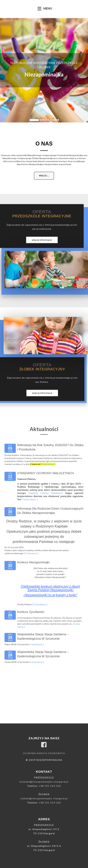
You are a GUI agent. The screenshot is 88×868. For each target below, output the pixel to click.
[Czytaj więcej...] (48, 464)
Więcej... (44, 176)
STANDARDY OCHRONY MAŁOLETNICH (46, 473)
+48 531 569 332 (50, 786)
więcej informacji (42, 240)
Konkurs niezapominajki (33, 562)
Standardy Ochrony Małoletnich (46, 493)
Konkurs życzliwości (31, 612)
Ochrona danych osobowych (44, 753)
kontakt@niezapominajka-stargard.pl (44, 782)
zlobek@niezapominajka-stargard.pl (44, 798)
